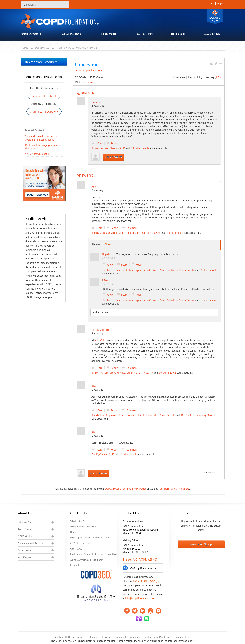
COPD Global (25, 536)
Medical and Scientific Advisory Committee (93, 554)
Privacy (106, 637)
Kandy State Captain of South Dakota (113, 233)
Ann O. (148, 270)
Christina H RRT (144, 233)
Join (212, 4)
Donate (215, 17)
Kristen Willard (100, 148)
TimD (95, 454)
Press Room (24, 529)
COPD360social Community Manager (125, 489)
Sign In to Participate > (44, 111)
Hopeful (96, 102)
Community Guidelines (127, 637)
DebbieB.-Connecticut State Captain (123, 270)
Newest (96, 244)
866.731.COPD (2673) (145, 581)
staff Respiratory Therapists (174, 489)
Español (75, 565)
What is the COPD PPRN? (84, 526)
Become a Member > (44, 96)
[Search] (45, 5)
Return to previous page (88, 70)
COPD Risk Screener (81, 543)
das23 (157, 233)
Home (24, 48)
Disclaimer (91, 637)
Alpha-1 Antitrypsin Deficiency (87, 560)
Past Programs (26, 557)
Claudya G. (116, 148)
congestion (87, 82)
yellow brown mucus (37, 154)
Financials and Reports (31, 543)
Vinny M (114, 373)
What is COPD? (78, 521)
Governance (25, 550)
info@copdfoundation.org (140, 598)
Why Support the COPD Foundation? (90, 538)
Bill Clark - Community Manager (199, 415)
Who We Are (25, 522)
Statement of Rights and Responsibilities (167, 637)
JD (124, 148)
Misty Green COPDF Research (136, 373)
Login (220, 4)
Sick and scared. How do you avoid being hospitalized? (41, 138)
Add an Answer (114, 157)
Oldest (108, 244)
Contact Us (76, 549)
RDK (219, 77)
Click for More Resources (40, 62)
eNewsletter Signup (201, 544)
